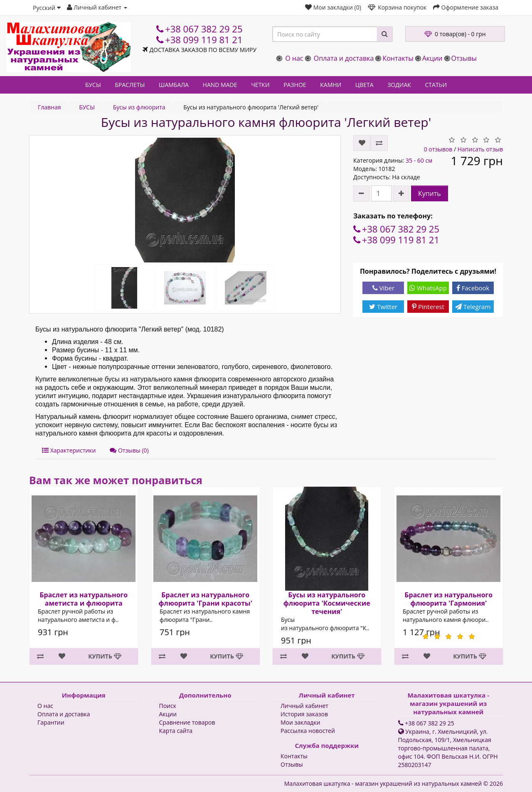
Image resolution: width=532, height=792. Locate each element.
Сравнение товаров (187, 722)
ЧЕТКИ (260, 85)
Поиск (168, 706)
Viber (383, 288)
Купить (430, 193)
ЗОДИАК (399, 85)
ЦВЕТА (365, 85)
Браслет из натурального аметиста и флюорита (84, 599)
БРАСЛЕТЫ (130, 85)
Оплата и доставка (344, 58)
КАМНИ (331, 85)
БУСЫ (93, 85)
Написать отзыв (480, 149)
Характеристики (69, 450)
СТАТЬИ (436, 85)
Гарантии (51, 722)
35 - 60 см (419, 160)
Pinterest (428, 307)
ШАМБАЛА (174, 85)
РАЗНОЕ (295, 85)
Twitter (383, 307)
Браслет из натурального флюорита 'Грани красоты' (205, 599)
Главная (49, 107)
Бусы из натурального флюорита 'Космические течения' (327, 603)
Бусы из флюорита (139, 107)
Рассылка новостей (308, 731)
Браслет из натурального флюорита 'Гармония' (448, 599)
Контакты (398, 58)
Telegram (473, 307)
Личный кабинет (304, 706)
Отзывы (464, 58)
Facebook (473, 288)
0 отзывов (438, 149)
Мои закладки (300, 722)
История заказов (304, 714)
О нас (294, 58)
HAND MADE (220, 85)
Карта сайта (176, 731)
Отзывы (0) (129, 450)
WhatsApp (428, 288)
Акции (432, 58)
